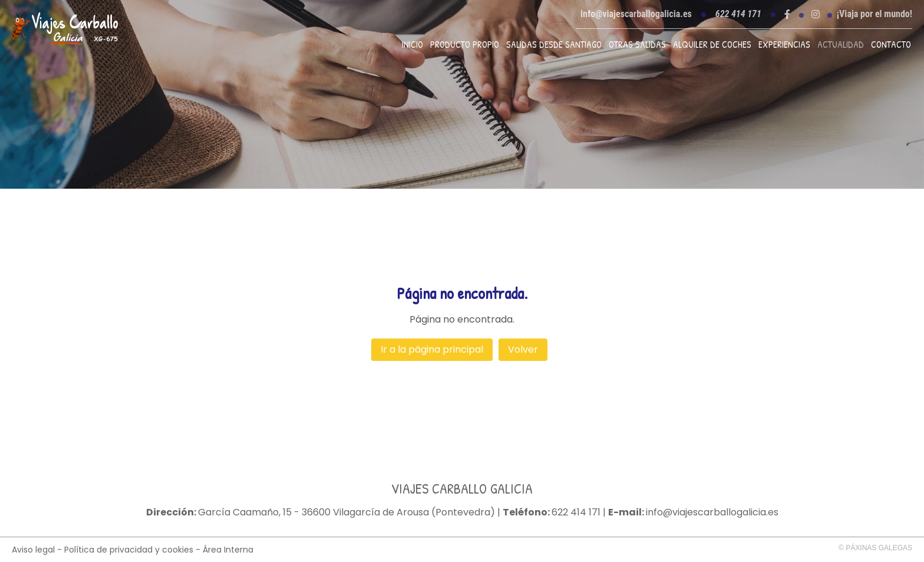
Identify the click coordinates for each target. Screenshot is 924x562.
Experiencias (784, 44)
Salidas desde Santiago (554, 44)
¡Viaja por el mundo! (874, 14)
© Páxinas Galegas (875, 548)
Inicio (412, 44)
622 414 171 (576, 512)
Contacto (891, 44)
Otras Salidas (637, 44)
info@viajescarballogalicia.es (636, 14)
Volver (523, 349)
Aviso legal (33, 550)
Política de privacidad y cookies (129, 550)
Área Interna (228, 550)
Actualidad (841, 44)
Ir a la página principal (432, 349)
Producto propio (465, 44)
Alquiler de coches (712, 44)
